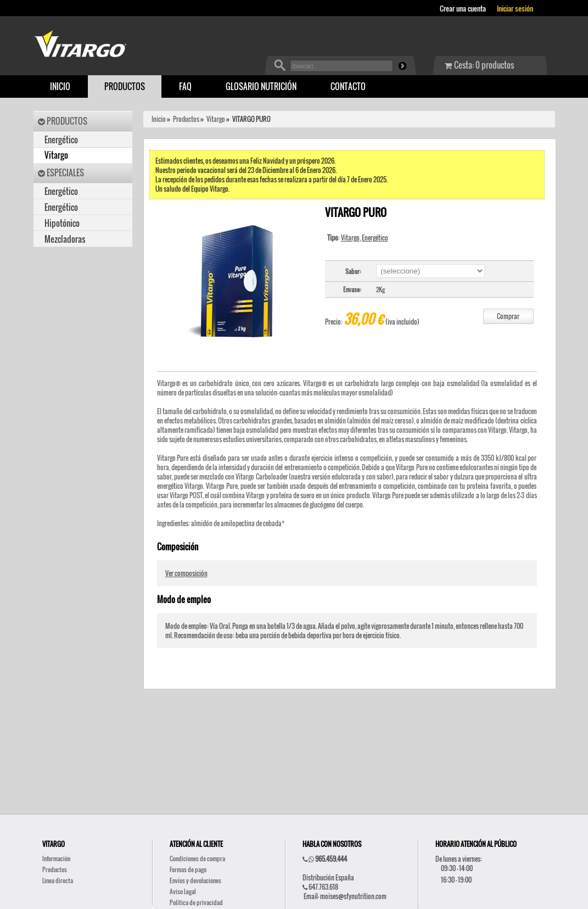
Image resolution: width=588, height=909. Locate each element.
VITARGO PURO (251, 119)
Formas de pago (188, 869)
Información (56, 858)
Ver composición (186, 573)
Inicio (159, 119)
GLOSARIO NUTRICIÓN (261, 87)
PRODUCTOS (125, 87)
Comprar (508, 316)
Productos (186, 119)
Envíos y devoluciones (195, 880)
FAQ (185, 87)
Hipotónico (62, 223)
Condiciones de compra (197, 858)
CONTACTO (348, 87)
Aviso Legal (183, 891)
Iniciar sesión (515, 8)
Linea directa (58, 880)
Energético (61, 140)
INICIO (60, 87)
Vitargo (56, 155)
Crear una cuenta (463, 8)
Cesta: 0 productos (479, 65)
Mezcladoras (65, 239)
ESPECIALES (61, 173)
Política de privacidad (196, 902)
